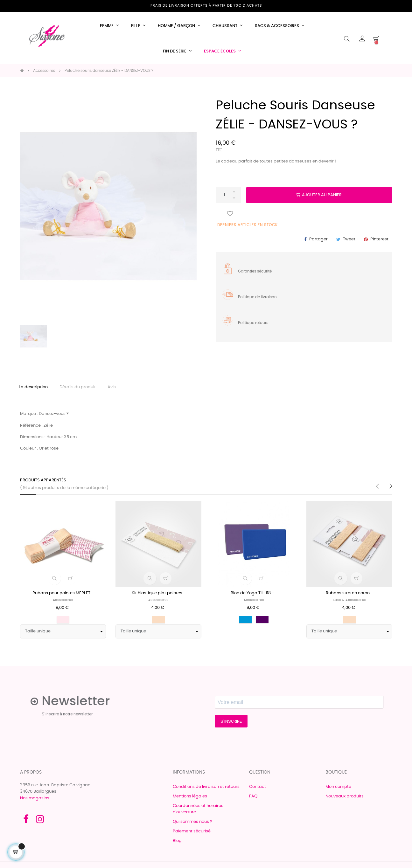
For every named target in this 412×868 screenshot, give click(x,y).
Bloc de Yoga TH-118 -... (254, 595)
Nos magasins (35, 800)
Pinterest (379, 239)
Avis (117, 388)
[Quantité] (228, 195)
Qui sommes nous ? (192, 824)
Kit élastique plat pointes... (158, 595)
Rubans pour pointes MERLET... (63, 595)
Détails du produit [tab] (81, 388)
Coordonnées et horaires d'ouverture (198, 811)
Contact (258, 789)
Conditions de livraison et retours (206, 789)
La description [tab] (35, 388)
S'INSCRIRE (231, 723)
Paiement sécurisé (192, 833)
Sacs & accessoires (349, 602)
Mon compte (338, 789)
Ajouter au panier (319, 195)
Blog (177, 843)
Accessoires (63, 602)
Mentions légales (190, 798)
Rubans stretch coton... (349, 595)
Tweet (349, 239)
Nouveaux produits (345, 798)
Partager (318, 239)
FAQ (253, 798)
